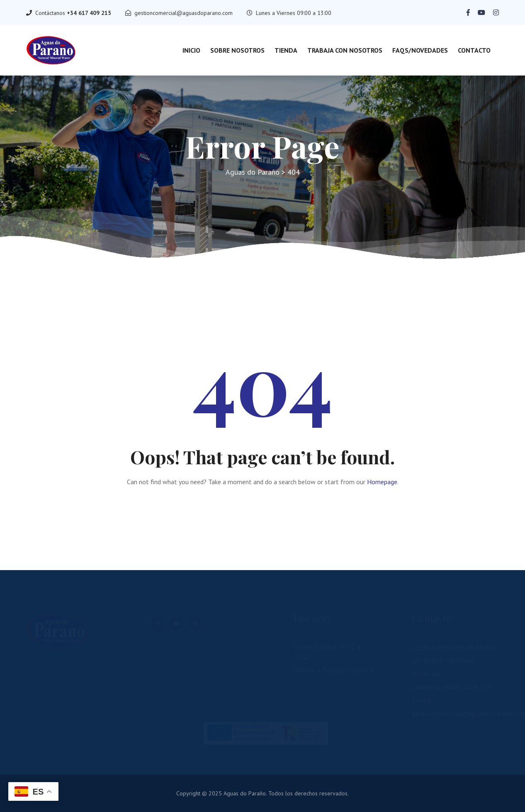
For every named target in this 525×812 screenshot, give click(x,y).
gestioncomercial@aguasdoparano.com (184, 13)
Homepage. (383, 482)
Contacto (474, 50)
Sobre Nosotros (237, 50)
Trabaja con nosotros (345, 50)
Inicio (191, 50)
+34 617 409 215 (89, 13)
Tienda (286, 50)
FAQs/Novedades (420, 50)
